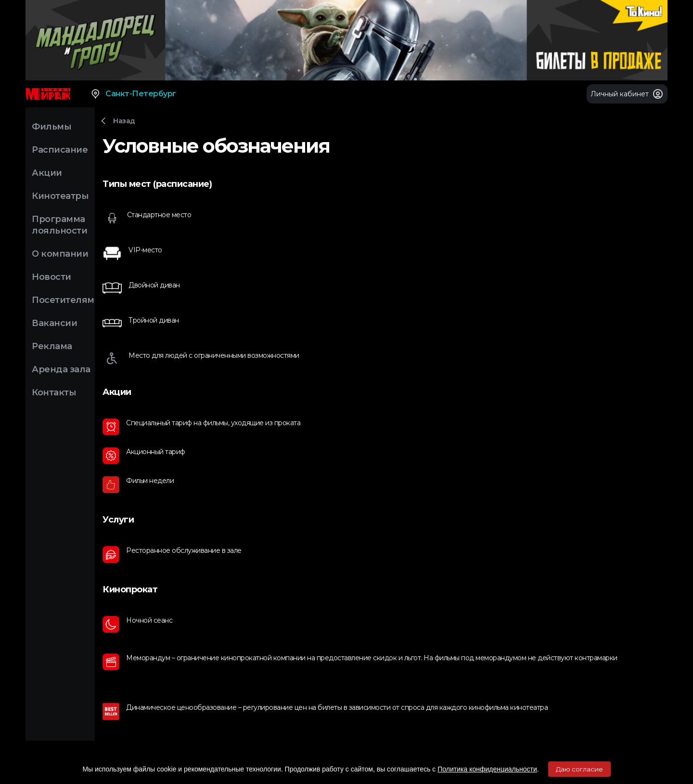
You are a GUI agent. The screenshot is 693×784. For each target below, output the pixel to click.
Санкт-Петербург (133, 94)
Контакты (54, 392)
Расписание (60, 150)
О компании (60, 254)
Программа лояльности (59, 225)
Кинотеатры (60, 196)
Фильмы (51, 127)
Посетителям (63, 300)
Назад (124, 121)
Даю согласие (579, 769)
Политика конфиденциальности (487, 769)
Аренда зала (61, 369)
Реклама (52, 346)
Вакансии (54, 323)
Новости (51, 277)
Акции (47, 173)
